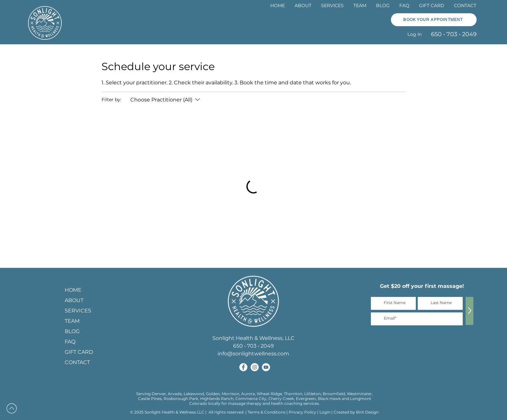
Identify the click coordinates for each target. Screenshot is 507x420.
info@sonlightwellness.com (253, 354)
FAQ (70, 342)
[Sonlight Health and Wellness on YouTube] (266, 367)
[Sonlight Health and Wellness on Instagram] (255, 367)
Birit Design (367, 412)
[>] (469, 311)
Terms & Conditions (267, 412)
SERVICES (78, 311)
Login (325, 412)
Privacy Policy (303, 412)
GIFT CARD (79, 352)
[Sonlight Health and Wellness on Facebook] (243, 367)
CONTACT (77, 362)
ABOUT (74, 300)
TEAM (72, 321)
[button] (434, 20)
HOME (73, 290)
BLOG (72, 331)
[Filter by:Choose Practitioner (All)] (166, 100)
